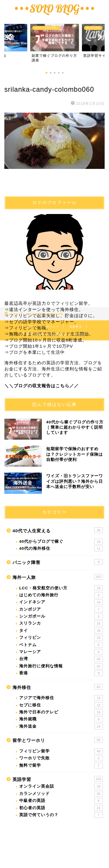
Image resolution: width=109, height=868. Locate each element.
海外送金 (61, 726)
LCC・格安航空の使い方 (61, 588)
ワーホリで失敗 (61, 758)
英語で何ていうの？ (61, 815)
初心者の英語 (61, 808)
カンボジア (61, 609)
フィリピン (61, 638)
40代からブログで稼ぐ (61, 542)
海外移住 (58, 687)
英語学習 (58, 779)
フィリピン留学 (61, 751)
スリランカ (61, 623)
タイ (61, 631)
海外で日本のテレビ (61, 712)
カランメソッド (61, 794)
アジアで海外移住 (61, 698)
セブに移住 (61, 705)
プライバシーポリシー (43, 327)
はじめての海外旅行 (61, 595)
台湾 (61, 659)
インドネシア (61, 602)
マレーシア (61, 652)
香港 (61, 673)
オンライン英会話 (61, 786)
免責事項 (76, 327)
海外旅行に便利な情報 (61, 666)
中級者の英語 (61, 801)
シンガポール (61, 616)
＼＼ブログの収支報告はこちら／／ (42, 386)
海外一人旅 (58, 577)
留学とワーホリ (58, 740)
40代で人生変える (58, 530)
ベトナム (61, 645)
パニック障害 (58, 562)
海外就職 (61, 719)
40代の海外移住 (61, 549)
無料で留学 (61, 766)
